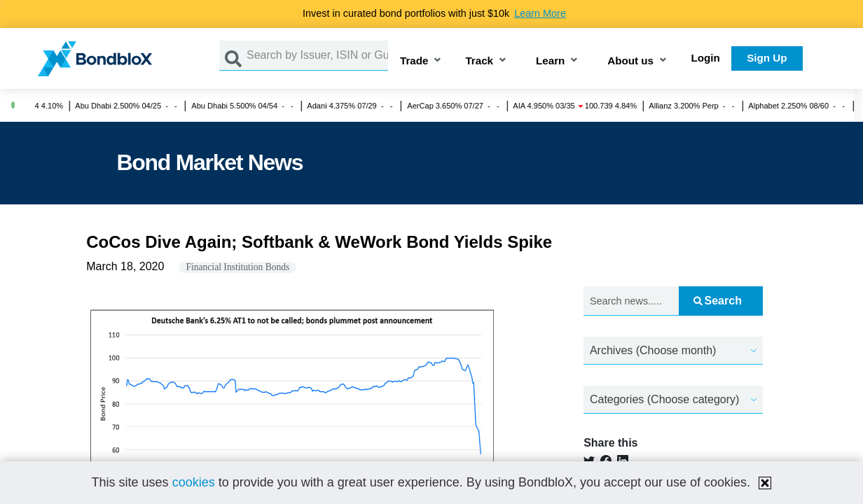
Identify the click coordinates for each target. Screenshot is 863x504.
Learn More (540, 13)
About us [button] (630, 61)
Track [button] (479, 61)
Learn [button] (550, 61)
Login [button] (706, 58)
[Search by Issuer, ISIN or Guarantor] (317, 56)
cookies (194, 482)
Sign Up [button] (767, 58)
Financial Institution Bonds (237, 267)
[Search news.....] (631, 301)
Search (718, 301)
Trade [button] (414, 61)
